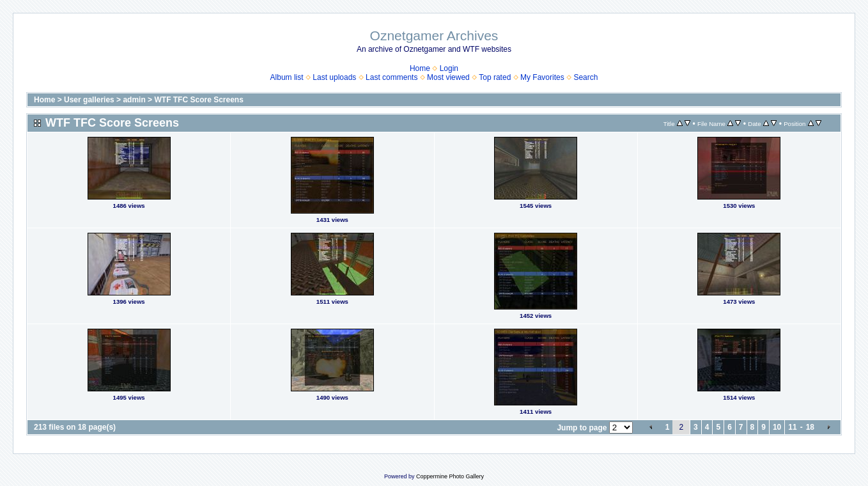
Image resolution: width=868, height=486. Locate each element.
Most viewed (448, 77)
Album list (287, 77)
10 (777, 427)
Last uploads (334, 77)
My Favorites (542, 77)
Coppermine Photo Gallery (450, 476)
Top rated (495, 77)
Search (585, 77)
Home (420, 68)
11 (792, 427)
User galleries (89, 100)
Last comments (391, 77)
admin (134, 100)
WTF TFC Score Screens (198, 100)
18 (810, 427)
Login (449, 68)
